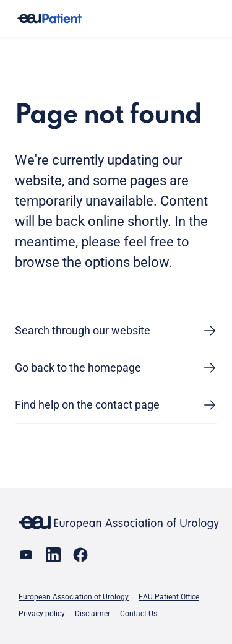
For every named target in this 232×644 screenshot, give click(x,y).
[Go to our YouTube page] (26, 555)
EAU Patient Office (169, 597)
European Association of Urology (74, 597)
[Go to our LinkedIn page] (53, 555)
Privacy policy (42, 614)
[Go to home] (49, 19)
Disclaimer (92, 614)
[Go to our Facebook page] (80, 555)
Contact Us (139, 614)
